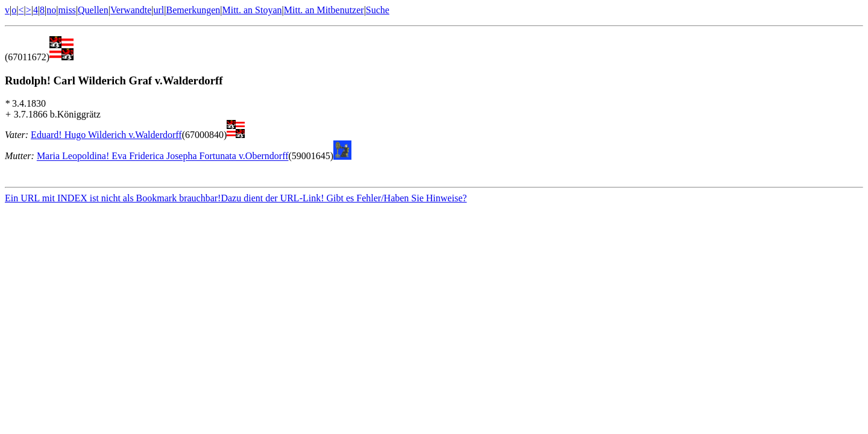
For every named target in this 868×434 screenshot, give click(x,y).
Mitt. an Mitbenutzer (324, 10)
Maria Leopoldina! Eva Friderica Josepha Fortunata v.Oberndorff (163, 156)
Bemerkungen (193, 10)
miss (67, 10)
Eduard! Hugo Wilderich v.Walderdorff (106, 135)
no (51, 10)
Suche (378, 10)
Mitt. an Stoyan (252, 10)
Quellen (93, 10)
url (159, 10)
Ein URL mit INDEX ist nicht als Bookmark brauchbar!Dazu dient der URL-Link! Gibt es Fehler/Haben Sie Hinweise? (236, 200)
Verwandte (131, 10)
